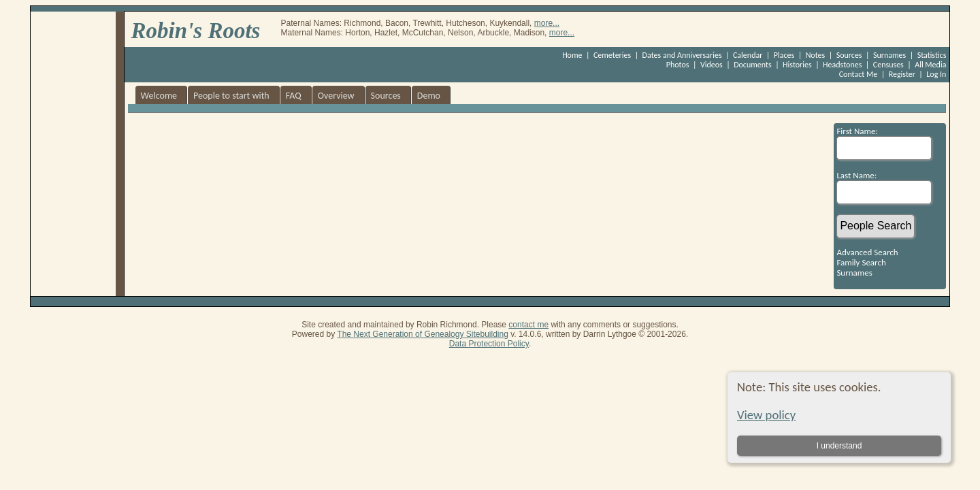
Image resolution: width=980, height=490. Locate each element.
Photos (678, 65)
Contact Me (859, 74)
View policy (766, 415)
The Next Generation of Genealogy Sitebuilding (423, 334)
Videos (712, 65)
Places (784, 55)
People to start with (231, 96)
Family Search (861, 262)
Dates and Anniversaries (682, 55)
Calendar (748, 55)
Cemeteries (612, 55)
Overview (336, 96)
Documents (753, 65)
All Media (930, 65)
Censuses (888, 65)
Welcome (159, 96)
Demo (429, 96)
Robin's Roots (196, 31)
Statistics (932, 55)
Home (572, 55)
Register (902, 74)
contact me (528, 325)
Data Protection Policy (489, 344)
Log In (936, 74)
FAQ (294, 96)
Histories (797, 65)
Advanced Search (867, 252)
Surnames (889, 55)
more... (547, 23)
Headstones (842, 65)
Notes (816, 55)
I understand (839, 446)
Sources (849, 55)
